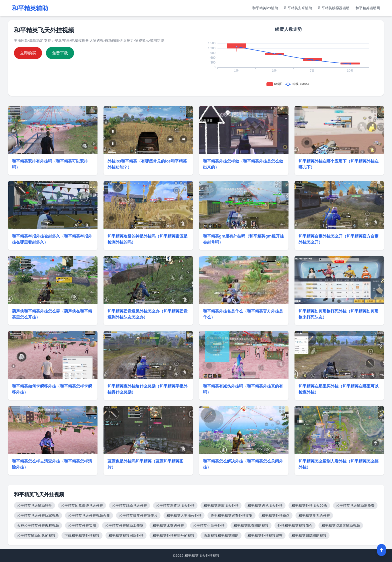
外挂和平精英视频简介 (295, 525)
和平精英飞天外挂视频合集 (89, 515)
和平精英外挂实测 (82, 525)
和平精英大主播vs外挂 (184, 515)
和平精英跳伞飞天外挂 (129, 505)
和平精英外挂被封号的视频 (173, 535)
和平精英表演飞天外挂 (221, 505)
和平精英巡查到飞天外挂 (175, 505)
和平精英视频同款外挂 (126, 535)
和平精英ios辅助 (265, 8)
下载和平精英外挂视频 (82, 535)
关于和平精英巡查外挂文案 (231, 515)
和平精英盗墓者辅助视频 (341, 525)
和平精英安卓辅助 (298, 8)
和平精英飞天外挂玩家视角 (38, 515)
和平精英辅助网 (368, 8)
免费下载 (60, 53)
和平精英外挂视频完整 (265, 535)
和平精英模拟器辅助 (334, 8)
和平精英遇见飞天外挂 (265, 505)
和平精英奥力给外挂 (314, 515)
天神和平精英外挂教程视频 (38, 525)
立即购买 (28, 53)
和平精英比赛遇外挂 (168, 525)
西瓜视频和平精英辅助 (221, 535)
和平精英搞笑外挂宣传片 (138, 515)
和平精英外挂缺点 (275, 515)
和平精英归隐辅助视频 (309, 535)
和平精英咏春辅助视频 (251, 525)
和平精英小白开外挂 (209, 525)
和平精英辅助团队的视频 (36, 535)
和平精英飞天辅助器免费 (355, 505)
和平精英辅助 (30, 8)
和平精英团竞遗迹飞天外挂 (82, 505)
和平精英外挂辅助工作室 (124, 525)
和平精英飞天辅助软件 (34, 505)
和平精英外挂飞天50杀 (309, 505)
